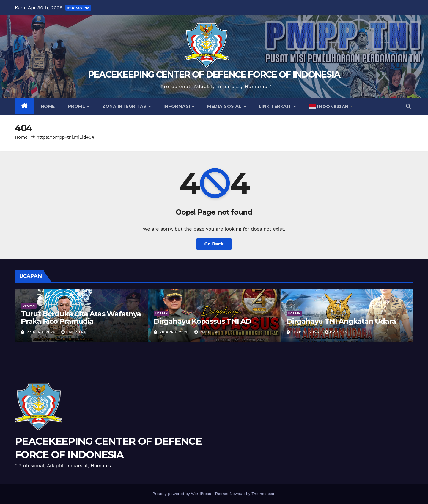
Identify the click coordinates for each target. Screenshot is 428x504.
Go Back (214, 244)
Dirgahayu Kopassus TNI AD (202, 321)
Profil (77, 106)
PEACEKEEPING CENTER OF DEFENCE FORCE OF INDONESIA (214, 75)
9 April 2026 (307, 332)
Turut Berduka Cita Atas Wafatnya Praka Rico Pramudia (81, 317)
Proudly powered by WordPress (182, 494)
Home (48, 106)
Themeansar (263, 494)
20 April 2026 (175, 332)
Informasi (177, 106)
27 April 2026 (42, 332)
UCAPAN (29, 306)
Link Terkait (276, 106)
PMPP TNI (73, 332)
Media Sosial (225, 106)
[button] (408, 106)
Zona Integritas (125, 106)
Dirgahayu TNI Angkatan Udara (341, 321)
